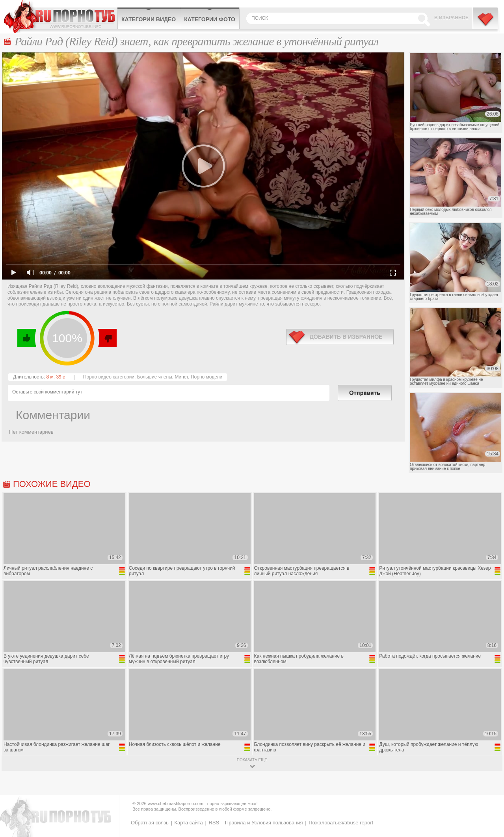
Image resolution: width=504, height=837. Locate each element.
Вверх (489, 785)
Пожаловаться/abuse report (341, 823)
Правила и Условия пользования (264, 823)
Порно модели (206, 377)
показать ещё (252, 760)
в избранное (340, 337)
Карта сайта (188, 823)
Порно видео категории (109, 377)
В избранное (451, 18)
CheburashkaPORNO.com (60, 17)
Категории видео (149, 19)
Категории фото (210, 19)
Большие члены (155, 377)
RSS (214, 823)
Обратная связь (150, 823)
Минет (181, 377)
